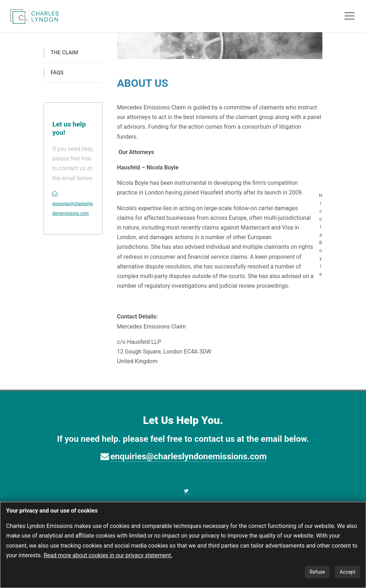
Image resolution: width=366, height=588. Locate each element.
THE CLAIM (64, 53)
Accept (347, 572)
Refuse (317, 572)
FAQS (57, 73)
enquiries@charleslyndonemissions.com (189, 456)
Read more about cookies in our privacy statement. (108, 555)
